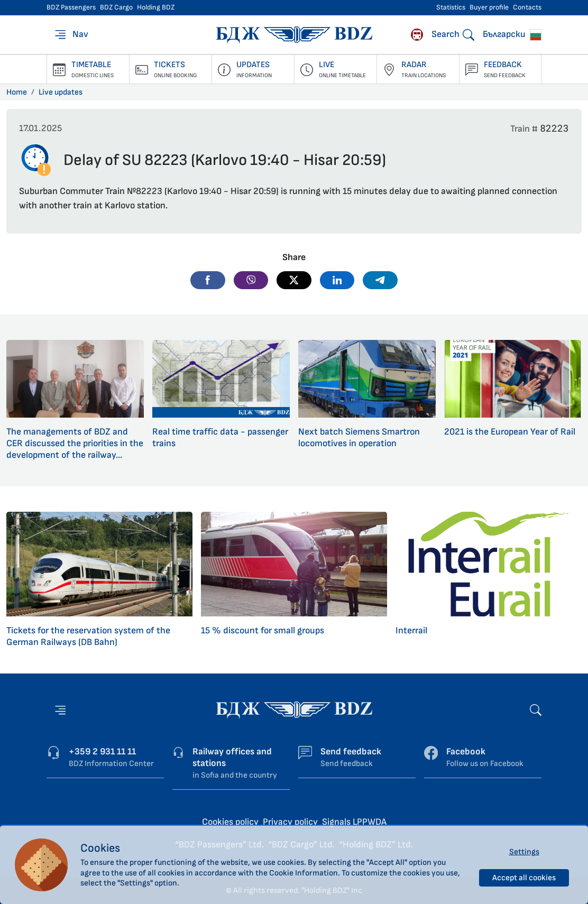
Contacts (527, 7)
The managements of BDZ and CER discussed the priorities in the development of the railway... (75, 443)
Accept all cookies (524, 878)
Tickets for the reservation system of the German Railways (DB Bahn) (88, 636)
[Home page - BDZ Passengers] (294, 709)
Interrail (411, 630)
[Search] (453, 34)
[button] (208, 280)
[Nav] (71, 34)
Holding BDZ (156, 7)
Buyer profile (489, 7)
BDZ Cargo (116, 7)
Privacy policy (290, 822)
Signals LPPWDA (354, 822)
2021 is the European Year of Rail (510, 432)
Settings (524, 852)
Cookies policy (230, 822)
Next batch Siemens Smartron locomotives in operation (359, 437)
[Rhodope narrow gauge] (417, 35)
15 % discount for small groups (263, 630)
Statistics (451, 7)
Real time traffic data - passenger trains (220, 437)
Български (512, 35)
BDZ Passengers (71, 7)
